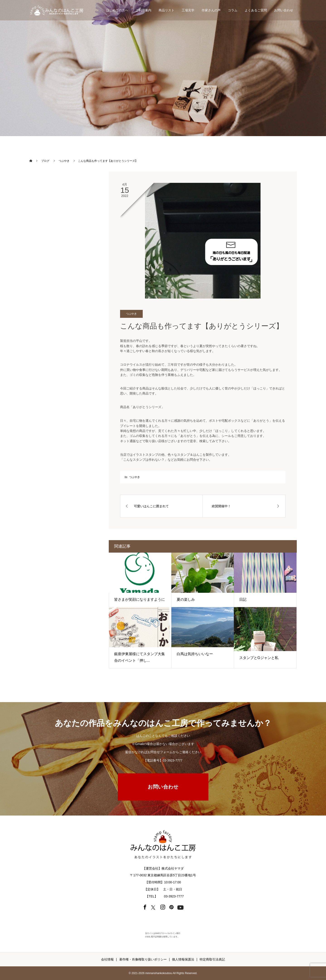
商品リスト (167, 10)
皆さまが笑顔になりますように (140, 599)
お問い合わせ (284, 10)
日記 (243, 599)
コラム (233, 10)
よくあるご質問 (256, 10)
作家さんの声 (211, 10)
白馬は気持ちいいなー (195, 654)
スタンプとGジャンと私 (259, 658)
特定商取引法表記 (212, 959)
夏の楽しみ (186, 599)
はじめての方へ (117, 10)
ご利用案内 (143, 10)
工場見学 (188, 10)
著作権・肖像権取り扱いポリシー (143, 959)
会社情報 (107, 959)
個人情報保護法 (183, 959)
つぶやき (131, 314)
